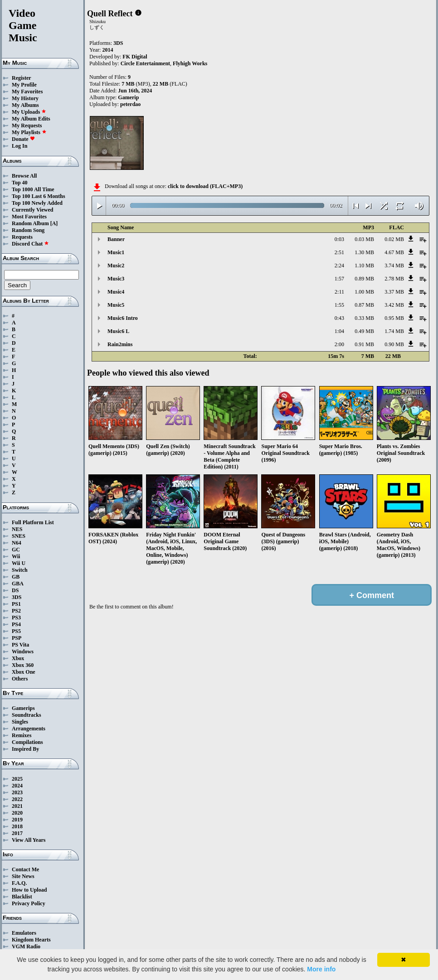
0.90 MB (394, 344)
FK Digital (135, 57)
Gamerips (23, 708)
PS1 (16, 604)
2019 (17, 820)
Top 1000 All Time (33, 189)
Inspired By (25, 749)
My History (25, 98)
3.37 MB (394, 292)
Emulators (24, 933)
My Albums (25, 105)
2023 (17, 792)
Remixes (22, 735)
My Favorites (27, 92)
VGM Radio (26, 946)
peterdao (130, 104)
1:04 (339, 331)
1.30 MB (364, 252)
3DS (17, 597)
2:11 (339, 292)
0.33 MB (364, 318)
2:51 (339, 252)
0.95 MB (394, 318)
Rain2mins (120, 344)
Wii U (19, 563)
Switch (20, 570)
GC (16, 550)
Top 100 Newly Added (37, 203)
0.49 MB (364, 331)
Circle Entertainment (145, 63)
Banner (116, 239)
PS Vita (20, 645)
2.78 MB (394, 279)
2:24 (339, 266)
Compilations (27, 742)
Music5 (116, 305)
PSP (17, 638)
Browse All (24, 176)
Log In (19, 146)
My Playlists (29, 132)
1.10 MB (364, 266)
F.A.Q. (19, 883)
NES (17, 529)
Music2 (116, 266)
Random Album (30, 223)
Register (22, 78)
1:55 (339, 305)
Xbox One (24, 672)
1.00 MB (364, 292)
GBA (18, 584)
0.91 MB (364, 344)
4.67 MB (394, 252)
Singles (20, 722)
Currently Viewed (32, 210)
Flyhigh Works (190, 63)
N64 (17, 543)
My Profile (24, 85)
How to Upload (29, 890)
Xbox (18, 658)
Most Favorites (29, 217)
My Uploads (29, 112)
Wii (16, 556)
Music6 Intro (123, 318)
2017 (17, 833)
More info (321, 969)
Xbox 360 (23, 665)
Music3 (116, 279)
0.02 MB (394, 239)
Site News (23, 876)
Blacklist (22, 897)
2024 (17, 786)
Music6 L (118, 331)
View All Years (29, 840)
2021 (17, 806)
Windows (23, 652)
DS (15, 590)
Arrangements (29, 729)
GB (16, 577)
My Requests (27, 126)
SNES (19, 536)
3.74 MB (394, 266)
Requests (22, 237)
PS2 (16, 611)
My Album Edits (31, 119)
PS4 (16, 624)
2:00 (339, 344)
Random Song (28, 230)
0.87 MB (364, 305)
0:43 (339, 318)
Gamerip (128, 97)
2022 (17, 799)
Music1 (116, 252)
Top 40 (20, 183)
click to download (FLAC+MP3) (205, 186)
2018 (17, 826)
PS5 (16, 631)
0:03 (339, 239)
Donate (23, 139)
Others (20, 679)
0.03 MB (364, 239)
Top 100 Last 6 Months (39, 196)
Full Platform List (33, 522)
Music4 (116, 292)
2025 (17, 779)
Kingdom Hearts (31, 940)
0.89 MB (364, 279)
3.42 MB (394, 305)
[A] (54, 223)
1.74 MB (394, 331)
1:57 (339, 279)
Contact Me (25, 869)
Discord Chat (30, 244)
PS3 (16, 618)
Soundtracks (27, 715)
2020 (17, 813)
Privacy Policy (29, 903)
